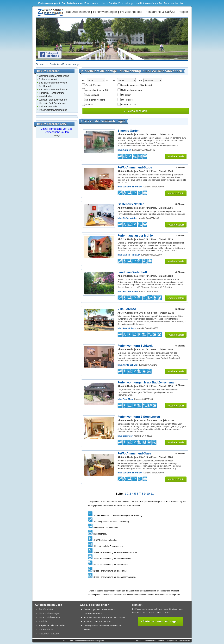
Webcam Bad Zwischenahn (53, 100)
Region (183, 12)
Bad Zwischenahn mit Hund (53, 89)
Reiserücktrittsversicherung (53, 110)
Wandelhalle (45, 96)
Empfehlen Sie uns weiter (52, 626)
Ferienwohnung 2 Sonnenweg (139, 417)
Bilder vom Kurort (48, 79)
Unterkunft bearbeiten (50, 617)
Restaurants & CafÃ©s (160, 12)
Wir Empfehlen (47, 630)
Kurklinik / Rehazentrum (51, 93)
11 (152, 494)
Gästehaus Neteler (131, 204)
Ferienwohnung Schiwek (135, 346)
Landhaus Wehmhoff (132, 272)
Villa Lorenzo (127, 309)
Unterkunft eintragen (50, 613)
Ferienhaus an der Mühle (135, 236)
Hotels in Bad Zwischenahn (53, 103)
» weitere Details (176, 156)
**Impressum (172, 641)
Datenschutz (185, 641)
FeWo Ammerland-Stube (135, 167)
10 (148, 494)
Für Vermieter (46, 609)
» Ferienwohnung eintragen (159, 621)
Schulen (138, 641)
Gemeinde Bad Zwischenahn (54, 76)
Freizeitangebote (131, 12)
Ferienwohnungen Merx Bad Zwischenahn (147, 382)
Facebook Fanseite (49, 634)
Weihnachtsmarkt (48, 107)
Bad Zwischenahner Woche (53, 83)
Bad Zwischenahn (78, 12)
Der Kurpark (45, 86)
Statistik (43, 621)
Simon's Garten (128, 131)
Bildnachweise (150, 641)
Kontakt (161, 641)
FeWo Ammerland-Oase (134, 453)
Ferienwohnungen (105, 12)
